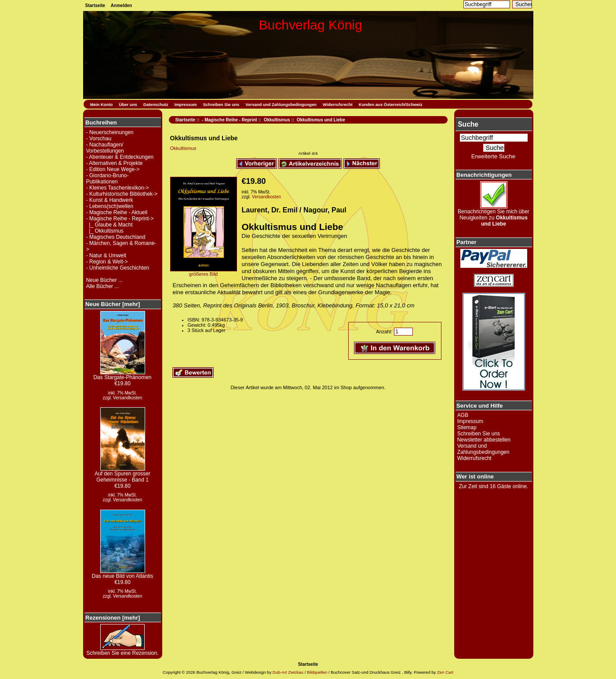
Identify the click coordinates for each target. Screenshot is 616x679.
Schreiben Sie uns (221, 104)
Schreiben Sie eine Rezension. (122, 651)
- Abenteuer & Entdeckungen (120, 157)
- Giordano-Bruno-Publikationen (108, 179)
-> (120, 219)
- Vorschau (99, 139)
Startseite (95, 5)
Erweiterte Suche (493, 156)
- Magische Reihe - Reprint (230, 120)
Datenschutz (156, 104)
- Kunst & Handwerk (110, 200)
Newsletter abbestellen (484, 440)
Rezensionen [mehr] (113, 618)
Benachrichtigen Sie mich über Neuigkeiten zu (494, 215)
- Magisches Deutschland (116, 237)
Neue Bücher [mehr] (113, 304)
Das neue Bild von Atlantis (122, 574)
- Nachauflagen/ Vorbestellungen (105, 148)
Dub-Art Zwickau (287, 672)
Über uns (128, 104)
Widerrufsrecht (337, 104)
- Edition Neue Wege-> (113, 169)
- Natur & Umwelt (106, 256)
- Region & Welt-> (107, 262)
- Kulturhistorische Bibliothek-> (122, 194)
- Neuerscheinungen (110, 132)
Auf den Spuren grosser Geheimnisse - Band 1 (122, 474)
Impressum (186, 104)
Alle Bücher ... (103, 286)
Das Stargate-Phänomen (122, 375)
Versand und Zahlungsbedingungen (281, 104)
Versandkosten (128, 398)
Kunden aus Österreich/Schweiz (391, 104)
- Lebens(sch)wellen (110, 206)
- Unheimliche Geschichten (118, 268)
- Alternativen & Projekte (115, 163)
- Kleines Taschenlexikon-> (118, 188)
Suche (468, 124)
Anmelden (121, 5)
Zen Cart (445, 672)
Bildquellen (317, 672)
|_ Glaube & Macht (109, 225)
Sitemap (467, 427)
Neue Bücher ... (104, 280)
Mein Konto (102, 104)
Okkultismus (277, 120)
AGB (463, 415)
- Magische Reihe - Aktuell (117, 212)
